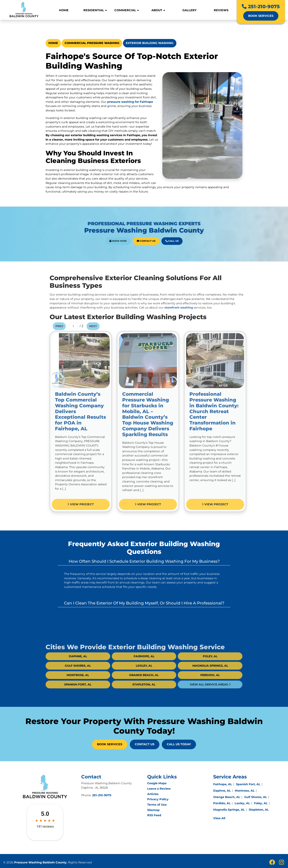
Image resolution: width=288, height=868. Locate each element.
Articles (153, 794)
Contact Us (145, 237)
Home (53, 43)
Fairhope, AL (144, 666)
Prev (69, 326)
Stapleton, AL (144, 694)
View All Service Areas (210, 694)
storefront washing (188, 308)
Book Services (261, 16)
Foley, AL (210, 666)
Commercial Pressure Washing (92, 43)
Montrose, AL (78, 685)
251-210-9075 (261, 6)
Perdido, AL (210, 685)
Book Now (134, 237)
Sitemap (153, 810)
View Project (90, 504)
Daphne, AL (78, 666)
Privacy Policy (158, 799)
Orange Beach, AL (144, 685)
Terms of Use (157, 805)
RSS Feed (154, 815)
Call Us (155, 237)
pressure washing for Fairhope (130, 102)
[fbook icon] (272, 863)
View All (219, 818)
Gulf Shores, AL (78, 675)
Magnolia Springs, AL (210, 675)
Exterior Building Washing (150, 43)
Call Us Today (179, 744)
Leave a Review (159, 789)
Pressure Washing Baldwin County (40, 862)
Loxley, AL (144, 675)
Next (103, 326)
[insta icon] (281, 863)
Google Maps (157, 783)
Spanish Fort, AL (78, 694)
